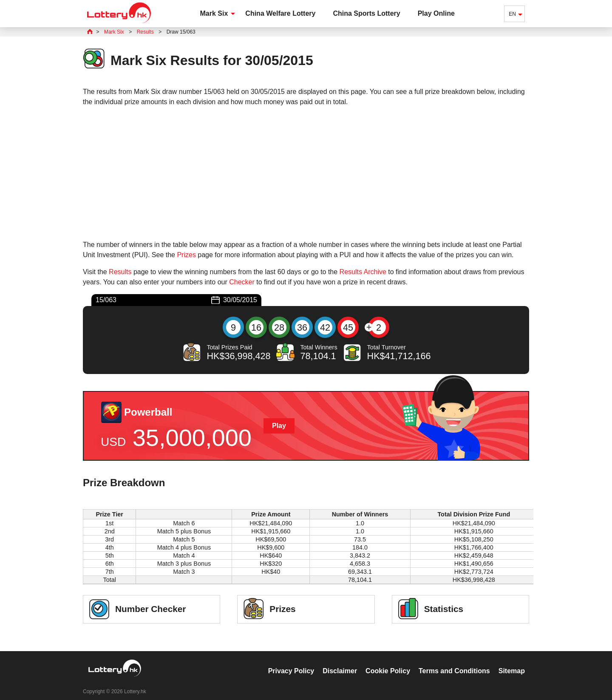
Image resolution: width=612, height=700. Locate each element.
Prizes (186, 255)
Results (120, 272)
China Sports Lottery (366, 13)
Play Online (436, 13)
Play (279, 426)
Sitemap (512, 662)
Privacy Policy (291, 662)
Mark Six (214, 13)
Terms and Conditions (454, 662)
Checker (242, 282)
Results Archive (363, 272)
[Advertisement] (306, 173)
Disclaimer (340, 662)
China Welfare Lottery (280, 13)
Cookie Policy (388, 662)
